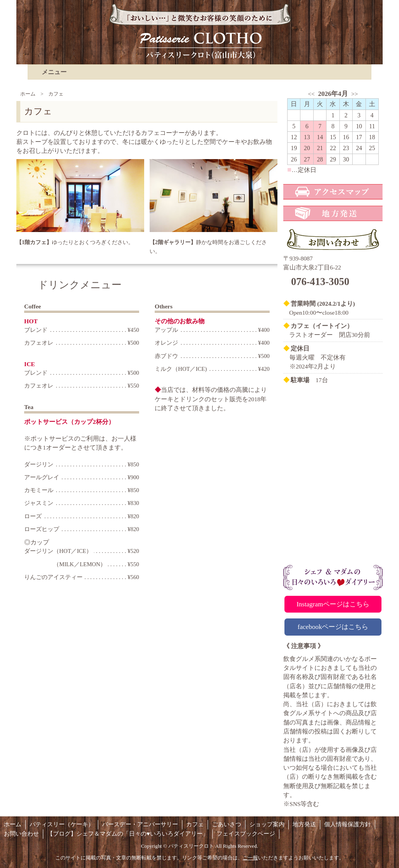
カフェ (195, 824)
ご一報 (250, 858)
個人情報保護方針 (348, 824)
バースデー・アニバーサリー (140, 824)
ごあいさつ (227, 824)
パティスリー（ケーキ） (62, 824)
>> (354, 94)
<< (311, 94)
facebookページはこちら (333, 627)
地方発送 (304, 824)
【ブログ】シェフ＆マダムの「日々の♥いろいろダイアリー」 (128, 834)
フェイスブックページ (246, 834)
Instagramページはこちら (333, 604)
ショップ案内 (267, 824)
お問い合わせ (21, 834)
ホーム (28, 94)
